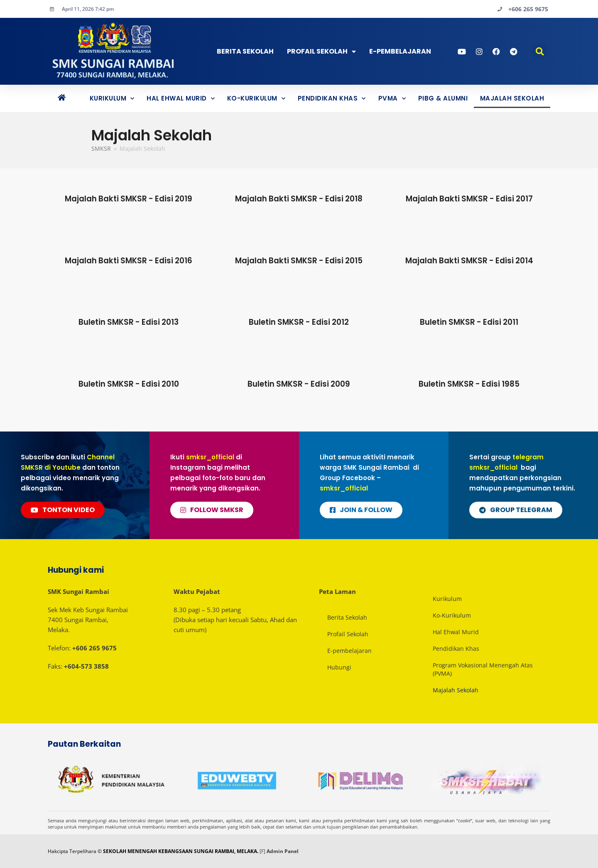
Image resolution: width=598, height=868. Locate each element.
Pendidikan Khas (332, 99)
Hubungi (339, 667)
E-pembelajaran (349, 651)
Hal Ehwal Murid (181, 99)
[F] (262, 851)
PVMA (392, 99)
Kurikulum (112, 99)
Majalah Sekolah (512, 98)
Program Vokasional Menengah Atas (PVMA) (483, 669)
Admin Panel (283, 851)
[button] (540, 51)
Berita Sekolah (245, 51)
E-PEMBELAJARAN (400, 51)
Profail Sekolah (321, 51)
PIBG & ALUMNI (443, 98)
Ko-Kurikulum (256, 99)
